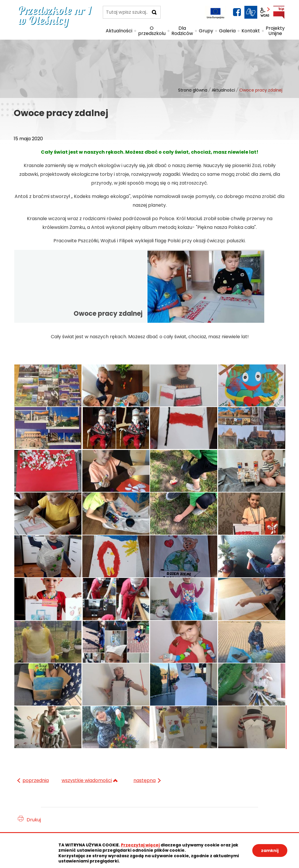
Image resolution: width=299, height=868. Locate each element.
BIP (279, 12)
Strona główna (193, 90)
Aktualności (223, 90)
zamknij (270, 851)
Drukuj (34, 820)
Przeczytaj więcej (140, 845)
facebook (237, 12)
